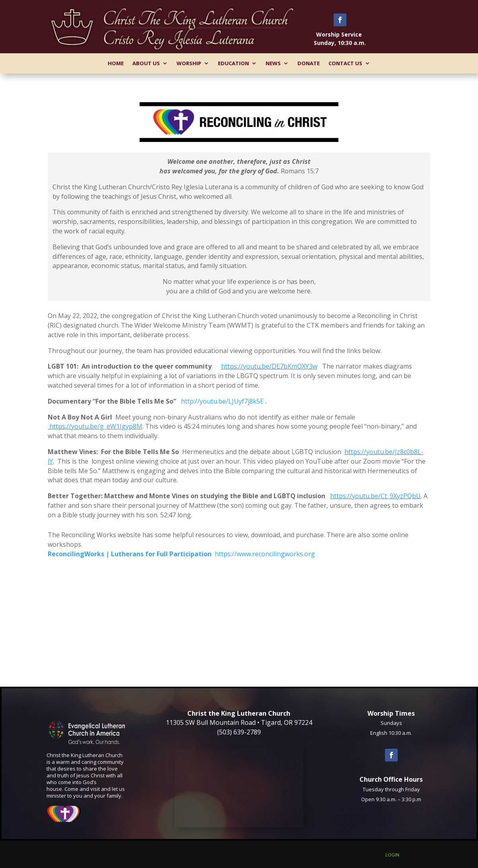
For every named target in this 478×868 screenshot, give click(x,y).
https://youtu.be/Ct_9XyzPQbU (375, 496)
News (273, 63)
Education (233, 63)
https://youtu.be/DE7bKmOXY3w (269, 366)
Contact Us (345, 63)
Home (116, 63)
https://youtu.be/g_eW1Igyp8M (95, 426)
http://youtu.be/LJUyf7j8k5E (222, 401)
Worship (189, 63)
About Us (146, 63)
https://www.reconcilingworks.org (265, 554)
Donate (309, 63)
